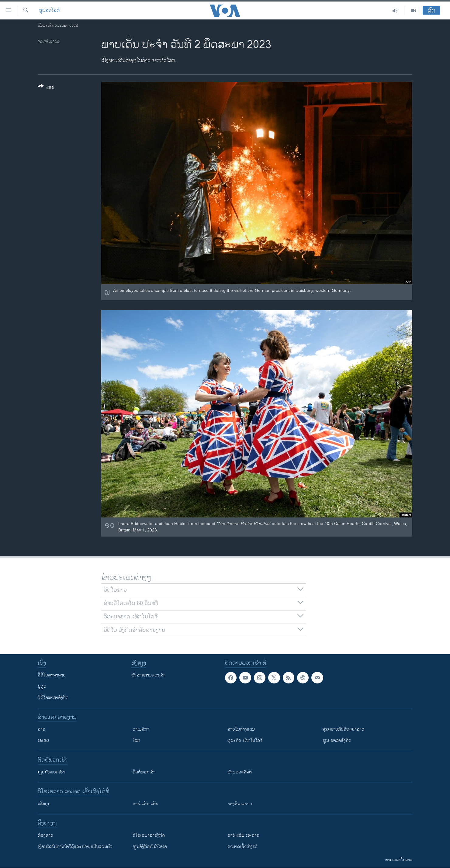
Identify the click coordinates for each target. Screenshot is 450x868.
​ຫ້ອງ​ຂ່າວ (45, 835)
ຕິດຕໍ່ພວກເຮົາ (144, 772)
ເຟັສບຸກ (44, 804)
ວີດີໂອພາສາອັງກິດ (53, 698)
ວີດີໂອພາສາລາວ (52, 675)
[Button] (46, 88)
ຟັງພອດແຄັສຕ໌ (240, 772)
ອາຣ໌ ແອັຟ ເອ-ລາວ (243, 835)
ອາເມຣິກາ (141, 729)
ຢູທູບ (42, 686)
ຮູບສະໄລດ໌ (49, 11)
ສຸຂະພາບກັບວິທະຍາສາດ (343, 729)
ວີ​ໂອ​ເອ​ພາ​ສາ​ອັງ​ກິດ (149, 835)
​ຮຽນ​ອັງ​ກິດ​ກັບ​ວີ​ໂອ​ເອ (150, 847)
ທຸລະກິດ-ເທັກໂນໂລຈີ (245, 740)
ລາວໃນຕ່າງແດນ (241, 729)
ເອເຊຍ (43, 740)
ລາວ (42, 729)
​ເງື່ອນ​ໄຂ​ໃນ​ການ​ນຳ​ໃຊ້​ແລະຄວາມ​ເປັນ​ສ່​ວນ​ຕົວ (75, 847)
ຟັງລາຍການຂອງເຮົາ (148, 675)
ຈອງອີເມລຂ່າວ (240, 804)
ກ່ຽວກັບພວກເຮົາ (51, 772)
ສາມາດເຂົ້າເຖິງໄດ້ (242, 847)
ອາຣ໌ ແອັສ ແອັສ (145, 804)
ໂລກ (136, 740)
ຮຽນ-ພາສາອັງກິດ (337, 740)
